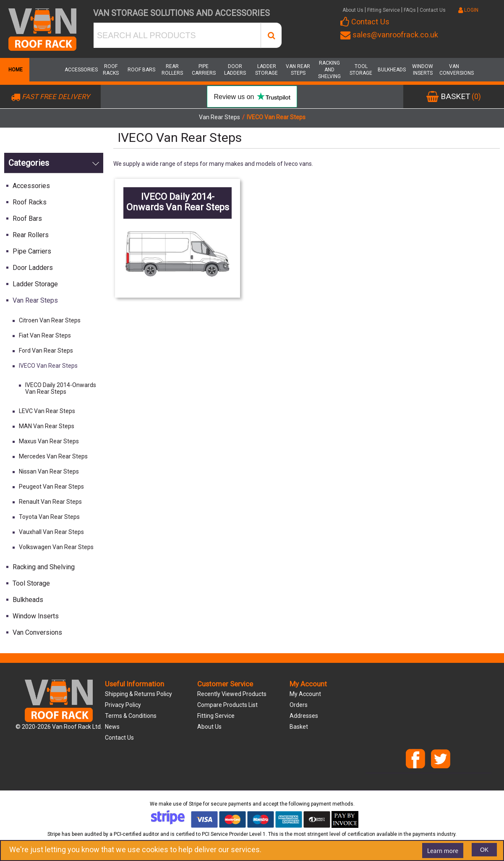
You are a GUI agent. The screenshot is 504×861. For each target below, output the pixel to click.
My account (305, 694)
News (112, 727)
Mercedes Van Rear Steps (53, 456)
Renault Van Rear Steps (50, 502)
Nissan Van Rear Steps (49, 471)
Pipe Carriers (204, 70)
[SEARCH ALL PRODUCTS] (177, 35)
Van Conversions (454, 70)
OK (484, 850)
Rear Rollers (172, 70)
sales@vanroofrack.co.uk (389, 35)
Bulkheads (392, 70)
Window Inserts (423, 70)
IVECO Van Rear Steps (48, 366)
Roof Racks (111, 70)
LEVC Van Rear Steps (47, 411)
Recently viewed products (232, 694)
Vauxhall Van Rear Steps (51, 532)
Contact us (119, 738)
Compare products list (227, 705)
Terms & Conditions (131, 716)
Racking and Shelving (329, 70)
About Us (353, 10)
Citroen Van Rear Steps (50, 320)
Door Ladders (235, 70)
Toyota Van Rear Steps (49, 517)
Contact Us (433, 10)
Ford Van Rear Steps (46, 351)
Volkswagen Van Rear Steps (56, 547)
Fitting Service (384, 10)
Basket (299, 727)
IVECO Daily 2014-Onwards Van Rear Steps (61, 388)
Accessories (79, 70)
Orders (299, 705)
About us (209, 727)
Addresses (304, 716)
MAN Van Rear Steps (47, 426)
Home (15, 70)
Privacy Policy (123, 705)
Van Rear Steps (298, 70)
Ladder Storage (266, 70)
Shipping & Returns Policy (138, 694)
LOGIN (468, 10)
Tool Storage (361, 70)
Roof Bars (141, 70)
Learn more (443, 851)
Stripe (195, 804)
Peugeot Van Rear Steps (51, 487)
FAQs (410, 10)
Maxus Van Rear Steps (49, 441)
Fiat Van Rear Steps (45, 335)
